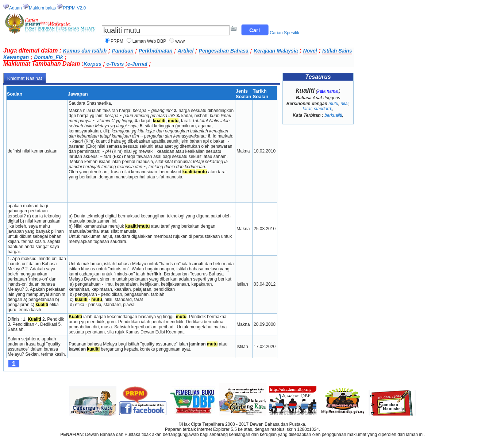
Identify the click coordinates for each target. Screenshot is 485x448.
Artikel (186, 51)
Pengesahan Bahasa (224, 51)
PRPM (117, 41)
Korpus (93, 64)
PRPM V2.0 (74, 8)
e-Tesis (115, 64)
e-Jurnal (137, 64)
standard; (323, 109)
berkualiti (333, 115)
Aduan (16, 8)
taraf (307, 109)
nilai (345, 104)
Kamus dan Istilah (85, 51)
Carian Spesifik (284, 33)
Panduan (123, 51)
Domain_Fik (48, 57)
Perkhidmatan (156, 51)
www (180, 41)
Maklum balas (42, 8)
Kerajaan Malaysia (276, 51)
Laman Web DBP (149, 41)
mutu (333, 104)
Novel (310, 51)
